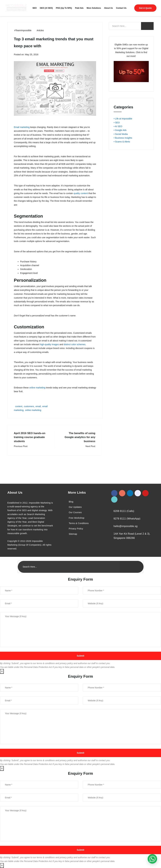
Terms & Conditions (79, 523)
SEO (35, 8)
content (19, 406)
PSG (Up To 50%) (64, 8)
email (38, 406)
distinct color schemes (75, 344)
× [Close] (2, 671)
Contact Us (121, 8)
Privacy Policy (76, 529)
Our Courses (75, 512)
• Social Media (121, 134)
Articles (40, 30)
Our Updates (75, 507)
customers (29, 406)
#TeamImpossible (23, 30)
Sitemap (73, 534)
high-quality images (49, 344)
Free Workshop (76, 518)
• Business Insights (123, 138)
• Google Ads (120, 130)
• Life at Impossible (123, 119)
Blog (71, 502)
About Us (108, 8)
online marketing (37, 388)
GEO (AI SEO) (46, 8)
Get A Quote (145, 8)
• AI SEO (118, 126)
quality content (81, 193)
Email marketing (22, 127)
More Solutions (94, 8)
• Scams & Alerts (122, 142)
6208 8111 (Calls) (124, 511)
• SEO (117, 123)
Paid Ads (79, 8)
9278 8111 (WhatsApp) (127, 519)
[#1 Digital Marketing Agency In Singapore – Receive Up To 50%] (152, 859)
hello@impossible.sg (126, 526)
